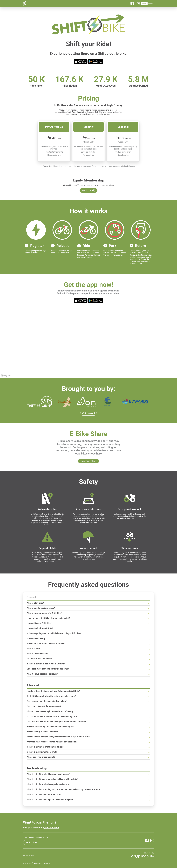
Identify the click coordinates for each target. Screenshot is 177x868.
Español (151, 3)
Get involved (88, 413)
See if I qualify (88, 190)
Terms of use (28, 855)
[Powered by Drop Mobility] (143, 855)
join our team (52, 828)
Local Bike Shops (89, 461)
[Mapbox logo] (6, 376)
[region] (88, 344)
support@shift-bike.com (38, 837)
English (144, 3)
